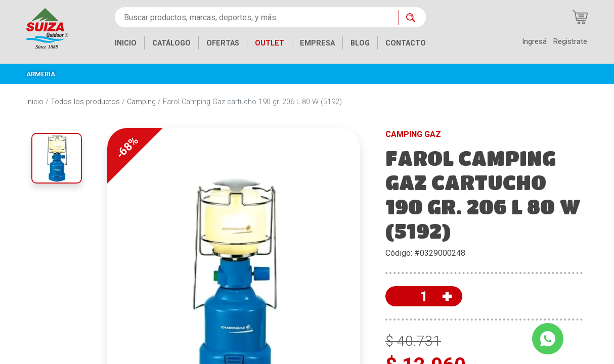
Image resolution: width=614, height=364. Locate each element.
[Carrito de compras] (580, 17)
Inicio (35, 102)
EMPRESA (317, 43)
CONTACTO (406, 43)
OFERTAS (223, 43)
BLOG (360, 43)
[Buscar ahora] (412, 18)
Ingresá (534, 41)
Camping (141, 102)
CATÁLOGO (171, 43)
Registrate (570, 41)
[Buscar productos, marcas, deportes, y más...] (257, 17)
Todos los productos (85, 102)
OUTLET (270, 43)
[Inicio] (47, 28)
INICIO (126, 43)
